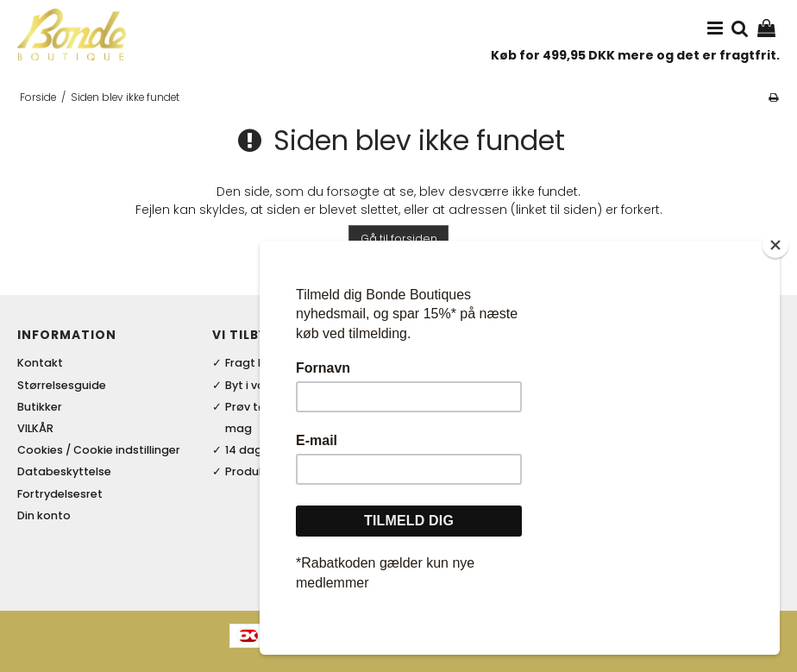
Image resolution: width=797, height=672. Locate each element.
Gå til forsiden (399, 239)
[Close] (775, 288)
